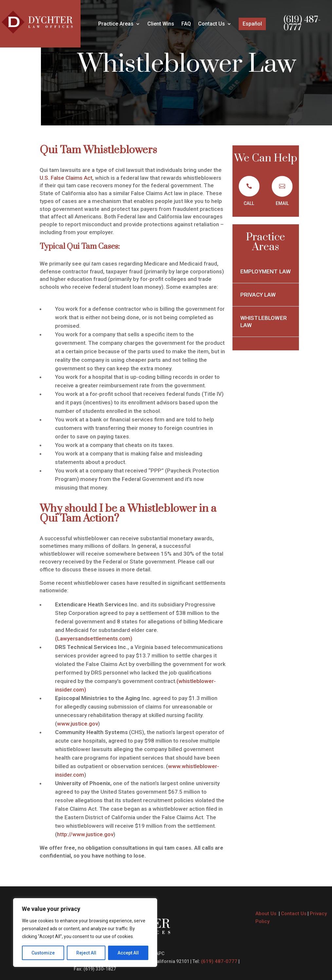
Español (252, 24)
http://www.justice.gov (85, 834)
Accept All (128, 953)
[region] (85, 933)
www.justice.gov (77, 724)
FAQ (186, 24)
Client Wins (161, 24)
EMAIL (282, 203)
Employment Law (266, 271)
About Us (267, 914)
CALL (249, 203)
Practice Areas (116, 24)
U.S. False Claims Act (66, 178)
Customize (43, 953)
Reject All (86, 953)
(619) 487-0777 (302, 24)
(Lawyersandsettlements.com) (94, 638)
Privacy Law (259, 295)
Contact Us (212, 24)
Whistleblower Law (264, 322)
